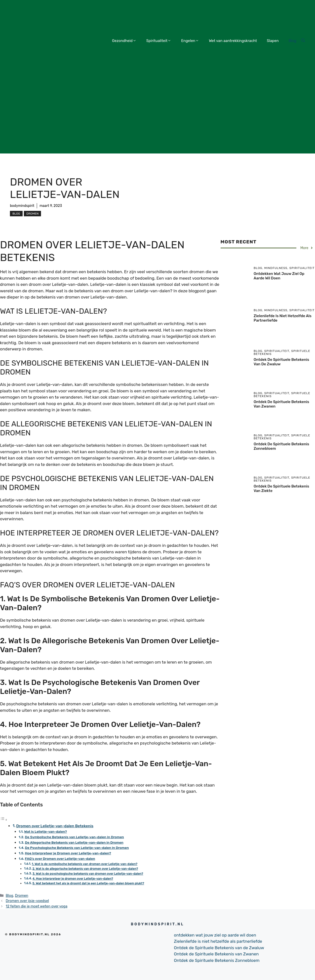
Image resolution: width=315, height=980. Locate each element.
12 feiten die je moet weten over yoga (37, 906)
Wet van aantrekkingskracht (233, 41)
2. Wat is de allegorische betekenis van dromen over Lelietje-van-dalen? (85, 869)
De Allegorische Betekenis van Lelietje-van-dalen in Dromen (74, 842)
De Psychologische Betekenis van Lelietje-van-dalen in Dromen (77, 848)
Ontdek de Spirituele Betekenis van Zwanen (216, 954)
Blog (293, 41)
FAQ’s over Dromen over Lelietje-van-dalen (60, 859)
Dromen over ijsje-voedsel (27, 901)
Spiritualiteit (159, 41)
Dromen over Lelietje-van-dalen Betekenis (55, 826)
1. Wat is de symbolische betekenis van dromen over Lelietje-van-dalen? (85, 864)
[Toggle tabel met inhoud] (4, 820)
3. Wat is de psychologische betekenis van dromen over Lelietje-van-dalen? (88, 874)
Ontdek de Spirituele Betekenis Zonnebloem (217, 960)
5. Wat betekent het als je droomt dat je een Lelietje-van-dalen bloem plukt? (88, 883)
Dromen (32, 214)
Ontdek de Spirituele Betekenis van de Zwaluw (219, 948)
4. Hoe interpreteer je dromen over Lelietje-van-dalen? (73, 879)
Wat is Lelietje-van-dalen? (45, 831)
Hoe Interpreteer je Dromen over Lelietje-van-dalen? (68, 853)
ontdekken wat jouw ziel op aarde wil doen (279, 276)
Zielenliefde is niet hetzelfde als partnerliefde (218, 941)
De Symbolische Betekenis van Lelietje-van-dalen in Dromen (74, 837)
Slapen (273, 41)
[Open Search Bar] (303, 41)
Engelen (190, 41)
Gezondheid (124, 41)
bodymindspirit (22, 206)
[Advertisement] (157, 119)
